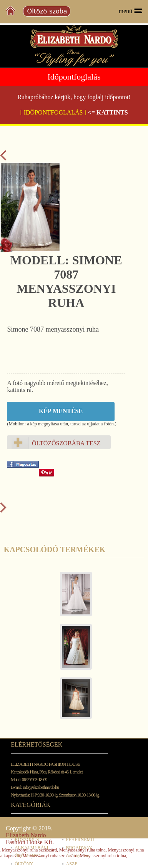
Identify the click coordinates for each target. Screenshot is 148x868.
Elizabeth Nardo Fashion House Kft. (30, 839)
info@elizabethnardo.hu (41, 787)
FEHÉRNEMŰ (80, 840)
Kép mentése (61, 411)
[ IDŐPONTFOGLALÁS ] (53, 112)
